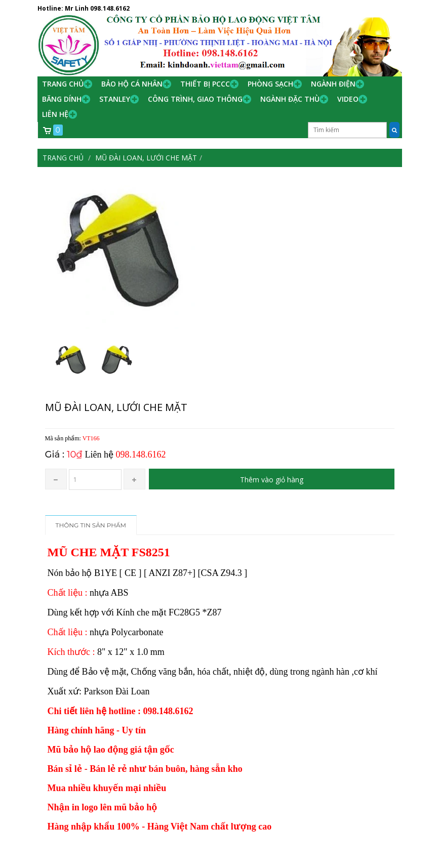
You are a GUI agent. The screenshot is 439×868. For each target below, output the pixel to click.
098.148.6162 (110, 8)
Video (348, 99)
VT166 (91, 438)
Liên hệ (55, 114)
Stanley (115, 99)
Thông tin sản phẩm (91, 525)
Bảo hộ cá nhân (132, 84)
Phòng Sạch (270, 84)
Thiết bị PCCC (205, 84)
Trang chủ (63, 84)
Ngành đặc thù (290, 99)
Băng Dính (62, 99)
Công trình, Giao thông (195, 99)
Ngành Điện (333, 84)
